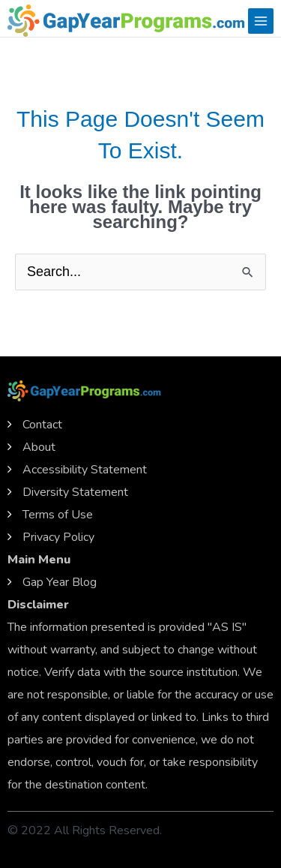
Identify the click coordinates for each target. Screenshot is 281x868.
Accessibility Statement (85, 470)
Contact (42, 425)
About (39, 447)
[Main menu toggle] (261, 21)
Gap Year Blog (60, 582)
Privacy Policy (58, 537)
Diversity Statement (75, 492)
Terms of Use (58, 515)
